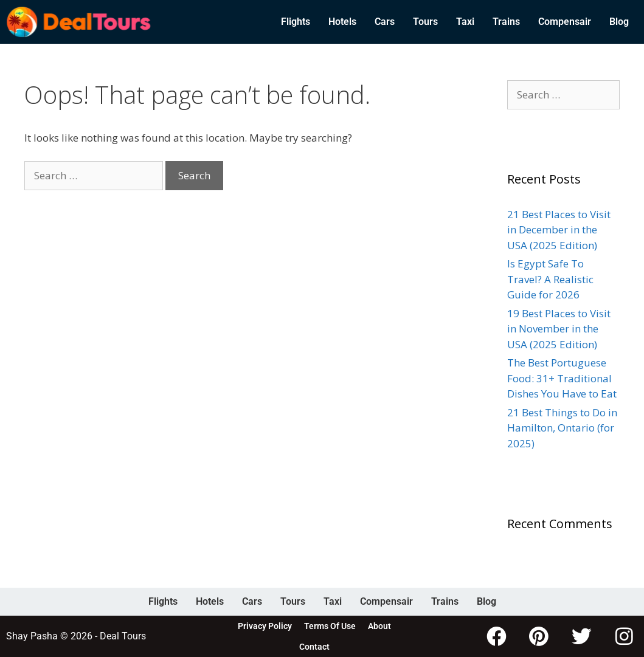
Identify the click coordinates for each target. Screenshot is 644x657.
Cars (385, 22)
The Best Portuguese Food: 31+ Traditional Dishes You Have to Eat (562, 378)
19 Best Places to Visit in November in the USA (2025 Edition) (559, 329)
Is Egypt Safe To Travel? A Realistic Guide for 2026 (550, 279)
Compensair (565, 22)
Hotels (342, 22)
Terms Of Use (330, 626)
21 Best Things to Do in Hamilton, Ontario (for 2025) (562, 428)
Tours (425, 22)
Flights (296, 22)
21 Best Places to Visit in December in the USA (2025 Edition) (559, 230)
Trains (506, 22)
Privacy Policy (265, 626)
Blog (619, 22)
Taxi (465, 22)
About (379, 626)
